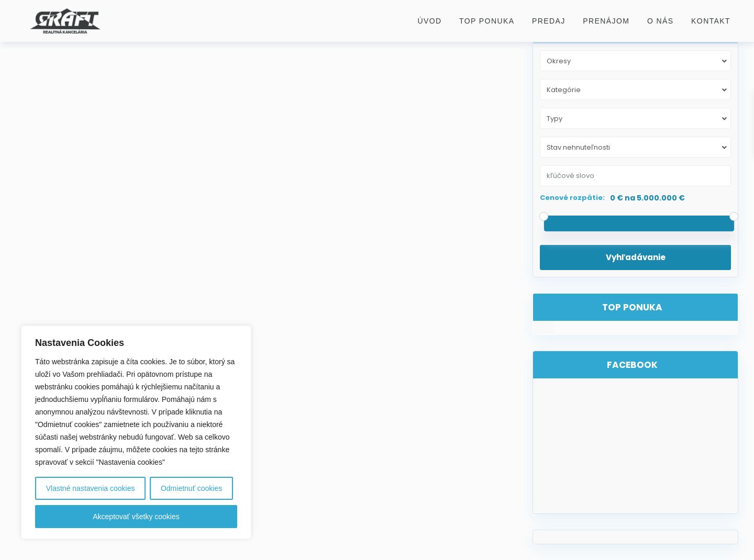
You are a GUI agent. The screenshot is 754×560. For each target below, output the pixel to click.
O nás (661, 21)
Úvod (429, 21)
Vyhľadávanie (636, 257)
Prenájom (606, 21)
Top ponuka (487, 21)
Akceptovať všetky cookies (136, 517)
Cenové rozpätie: (572, 198)
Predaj (549, 21)
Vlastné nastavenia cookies (91, 488)
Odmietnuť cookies (191, 488)
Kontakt (711, 21)
